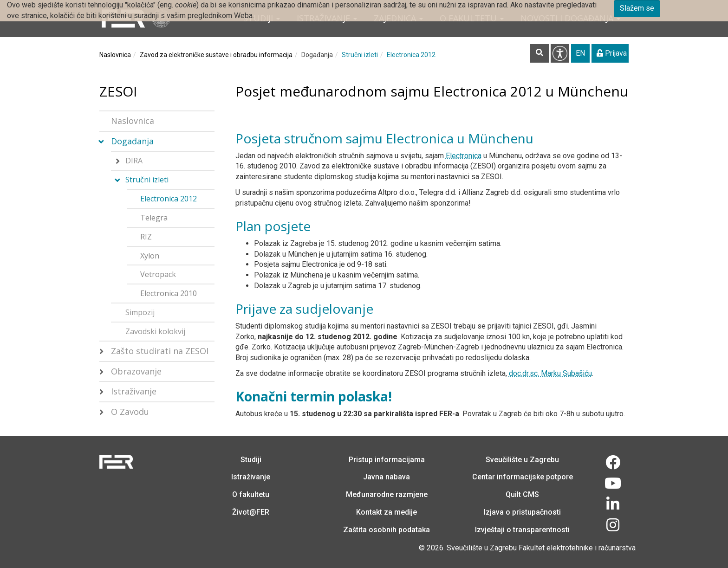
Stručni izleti (360, 55)
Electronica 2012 (411, 55)
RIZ (146, 237)
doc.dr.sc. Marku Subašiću (550, 373)
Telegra (154, 218)
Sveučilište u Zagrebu (522, 460)
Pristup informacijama (387, 460)
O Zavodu (130, 412)
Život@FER (251, 512)
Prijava (612, 53)
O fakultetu (251, 494)
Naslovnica (115, 55)
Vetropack (158, 274)
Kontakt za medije (387, 512)
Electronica (464, 156)
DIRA (134, 161)
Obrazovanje (136, 371)
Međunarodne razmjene (387, 494)
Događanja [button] (132, 141)
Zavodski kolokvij (155, 331)
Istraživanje (134, 391)
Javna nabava (387, 477)
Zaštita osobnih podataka (387, 530)
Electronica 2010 (169, 293)
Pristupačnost (560, 53)
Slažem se (637, 8)
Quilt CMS (522, 494)
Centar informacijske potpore (523, 477)
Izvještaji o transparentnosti (522, 530)
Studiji (251, 460)
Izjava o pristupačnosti (522, 512)
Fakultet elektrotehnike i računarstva (577, 548)
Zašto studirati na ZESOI (160, 351)
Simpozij (140, 312)
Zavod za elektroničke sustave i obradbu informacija (216, 55)
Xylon (150, 256)
